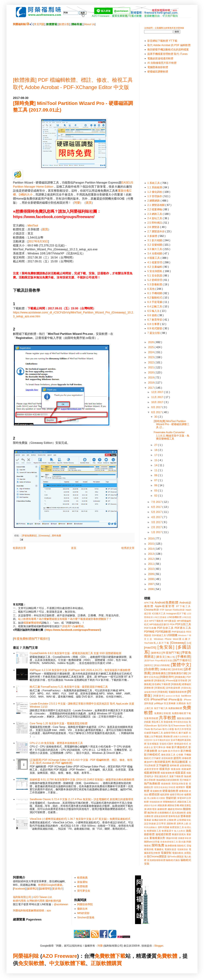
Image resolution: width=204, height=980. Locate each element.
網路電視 (152, 809)
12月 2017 (158, 392)
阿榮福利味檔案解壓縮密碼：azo (32, 911)
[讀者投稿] (177, 669)
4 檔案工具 (154, 258)
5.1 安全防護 (155, 276)
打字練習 (156, 758)
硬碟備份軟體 (170, 791)
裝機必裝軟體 (159, 820)
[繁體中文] (181, 665)
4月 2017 (157, 517)
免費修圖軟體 (175, 708)
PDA (172, 624)
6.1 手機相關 (155, 293)
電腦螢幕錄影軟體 (158, 67)
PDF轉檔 (149, 632)
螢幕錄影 (186, 816)
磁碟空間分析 (177, 795)
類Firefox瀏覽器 (176, 857)
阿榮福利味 (26, 956)
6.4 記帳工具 (155, 307)
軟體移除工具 (154, 831)
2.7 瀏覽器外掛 (156, 231)
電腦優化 (159, 849)
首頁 (74, 548)
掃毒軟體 (187, 758)
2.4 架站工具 (155, 218)
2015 (151, 544)
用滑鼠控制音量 (180, 784)
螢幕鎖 (148, 820)
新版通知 (82, 882)
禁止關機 (151, 798)
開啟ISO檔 (172, 838)
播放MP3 (149, 762)
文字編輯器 (163, 765)
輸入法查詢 (180, 831)
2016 (151, 539)
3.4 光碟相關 (155, 254)
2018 (151, 383)
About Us (89, 24)
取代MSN (163, 726)
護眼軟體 (171, 824)
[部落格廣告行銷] (177, 673)
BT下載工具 (184, 606)
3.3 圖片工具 (155, 249)
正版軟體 (101, 963)
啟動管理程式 (171, 733)
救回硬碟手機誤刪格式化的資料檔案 (168, 50)
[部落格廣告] (159, 673)
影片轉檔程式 (152, 755)
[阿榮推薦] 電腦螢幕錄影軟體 (172, 692)
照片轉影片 (185, 780)
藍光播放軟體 (179, 813)
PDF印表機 (150, 628)
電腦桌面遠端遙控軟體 (160, 58)
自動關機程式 (164, 813)
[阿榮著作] (159, 696)
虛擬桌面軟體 (161, 816)
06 (156, 485)
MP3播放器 (170, 621)
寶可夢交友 (84, 891)
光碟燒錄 (181, 703)
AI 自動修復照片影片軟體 (162, 63)
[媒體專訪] (156, 653)
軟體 (39, 963)
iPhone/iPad (159, 699)
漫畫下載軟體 (176, 776)
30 (156, 417)
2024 (151, 352)
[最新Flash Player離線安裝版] (158, 660)
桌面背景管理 (151, 769)
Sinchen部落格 (86, 917)
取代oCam (156, 729)
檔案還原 (180, 773)
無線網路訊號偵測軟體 (168, 780)
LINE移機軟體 (174, 617)
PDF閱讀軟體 (163, 632)
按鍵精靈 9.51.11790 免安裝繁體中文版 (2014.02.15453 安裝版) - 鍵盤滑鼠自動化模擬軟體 (82, 780)
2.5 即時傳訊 (155, 223)
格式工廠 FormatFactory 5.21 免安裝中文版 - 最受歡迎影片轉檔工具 (69, 687)
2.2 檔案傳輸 (155, 209)
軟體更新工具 (177, 827)
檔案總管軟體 (152, 773)
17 (156, 455)
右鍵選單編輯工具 (154, 733)
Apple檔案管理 (165, 606)
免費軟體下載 (110, 956)
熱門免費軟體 (152, 784)
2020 (151, 373)
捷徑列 (177, 758)
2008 (151, 579)
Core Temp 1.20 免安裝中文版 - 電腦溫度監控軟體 (58, 723)
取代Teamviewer (177, 726)
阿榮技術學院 (85, 904)
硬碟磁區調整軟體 (158, 72)
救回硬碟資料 (163, 762)
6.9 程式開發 (155, 328)
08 (156, 475)
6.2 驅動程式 (155, 298)
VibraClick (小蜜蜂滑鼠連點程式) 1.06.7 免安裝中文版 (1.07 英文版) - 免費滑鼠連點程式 (80, 819)
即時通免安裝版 (181, 722)
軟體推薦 (82, 878)
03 (156, 491)
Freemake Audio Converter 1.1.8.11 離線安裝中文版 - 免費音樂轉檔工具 (171, 435)
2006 (151, 589)
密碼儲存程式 (181, 744)
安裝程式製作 (166, 744)
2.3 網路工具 (155, 214)
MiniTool (33, 226)
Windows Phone (163, 639)
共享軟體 (167, 718)
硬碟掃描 (184, 791)
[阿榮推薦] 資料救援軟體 (167, 688)
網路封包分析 (150, 805)
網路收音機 (173, 805)
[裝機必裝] (166, 669)
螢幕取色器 (174, 816)
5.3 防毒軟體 (155, 284)
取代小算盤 (168, 729)
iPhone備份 (176, 700)
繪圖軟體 (162, 809)
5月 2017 (157, 512)
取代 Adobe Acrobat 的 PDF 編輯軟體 (169, 45)
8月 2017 (157, 412)
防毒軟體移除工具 (169, 842)
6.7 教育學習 (155, 320)
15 (156, 460)
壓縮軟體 (168, 736)
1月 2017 (157, 532)
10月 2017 (158, 402)
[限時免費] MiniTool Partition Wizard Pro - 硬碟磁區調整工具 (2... (171, 424)
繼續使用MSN (175, 809)
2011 (151, 564)
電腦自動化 (178, 853)
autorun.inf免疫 (173, 696)
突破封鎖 (171, 798)
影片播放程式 (180, 747)
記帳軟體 (171, 820)
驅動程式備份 (173, 860)
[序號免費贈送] (29, 536)
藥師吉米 (82, 909)
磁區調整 (165, 795)
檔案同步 (165, 769)
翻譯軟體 (152, 813)
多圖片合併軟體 (181, 737)
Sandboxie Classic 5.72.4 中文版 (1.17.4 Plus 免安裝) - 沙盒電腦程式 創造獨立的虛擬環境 (81, 799)
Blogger (159, 946)
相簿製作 (181, 787)
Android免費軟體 (167, 602)
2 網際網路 (154, 201)
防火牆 (182, 842)
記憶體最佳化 (184, 820)
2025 (151, 347)
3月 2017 (157, 522)
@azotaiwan (61, 904)
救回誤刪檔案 (180, 762)
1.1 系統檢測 (155, 187)
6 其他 (151, 289)
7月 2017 (157, 502)
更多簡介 (57, 889)
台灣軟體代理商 (36, 901)
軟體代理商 (19, 901)
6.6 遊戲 (152, 315)
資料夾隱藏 (164, 827)
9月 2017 (157, 407)
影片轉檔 (186, 751)
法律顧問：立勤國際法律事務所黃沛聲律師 (164, 28)
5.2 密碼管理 (155, 280)
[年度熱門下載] (171, 653)
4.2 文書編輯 (155, 267)
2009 (151, 574)
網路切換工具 (184, 802)
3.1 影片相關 (155, 240)
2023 (151, 357)
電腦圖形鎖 (183, 849)
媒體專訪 (32, 889)
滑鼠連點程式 (161, 776)
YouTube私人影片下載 (157, 643)
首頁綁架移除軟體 (156, 860)
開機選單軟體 (185, 838)
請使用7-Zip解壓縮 (73, 626)
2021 (151, 367)
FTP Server (166, 610)
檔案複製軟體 (168, 773)
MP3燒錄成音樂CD (159, 624)
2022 (151, 362)
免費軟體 (167, 956)
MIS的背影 (83, 913)
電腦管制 (166, 853)
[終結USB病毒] (162, 665)
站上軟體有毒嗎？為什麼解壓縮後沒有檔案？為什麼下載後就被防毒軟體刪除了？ (65, 619)
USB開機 (172, 635)
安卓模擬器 (153, 744)
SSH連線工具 (159, 635)
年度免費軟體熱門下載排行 (31, 639)
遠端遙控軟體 (163, 834)
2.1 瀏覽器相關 (156, 205)
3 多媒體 (153, 236)
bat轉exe (186, 696)
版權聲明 (45, 889)
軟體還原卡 (168, 831)
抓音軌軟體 (167, 758)
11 (156, 470)
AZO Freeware (60, 956)
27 (156, 445)
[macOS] (150, 648)
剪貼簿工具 (157, 722)
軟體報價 (82, 886)
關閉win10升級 (152, 842)
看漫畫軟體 (156, 791)
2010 (151, 569)
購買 (89, 203)
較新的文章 (19, 548)
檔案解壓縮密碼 (32, 623)
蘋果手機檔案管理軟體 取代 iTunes (167, 54)
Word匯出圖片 (182, 639)
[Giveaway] (45, 536)
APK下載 (149, 603)
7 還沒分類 (154, 333)
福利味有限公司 (22, 897)
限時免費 (57, 536)
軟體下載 (75, 963)
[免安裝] (166, 647)
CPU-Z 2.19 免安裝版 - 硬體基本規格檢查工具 (56, 743)
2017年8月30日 (38, 241)
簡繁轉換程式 (170, 802)
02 (156, 496)
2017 (151, 388)
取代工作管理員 (183, 729)
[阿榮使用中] (167, 677)
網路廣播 (162, 805)
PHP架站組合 (179, 632)
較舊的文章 (128, 548)
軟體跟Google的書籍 (50, 885)
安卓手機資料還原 (162, 740)
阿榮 (77, 203)
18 (156, 450)
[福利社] (149, 665)
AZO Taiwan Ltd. (43, 897)
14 (156, 465)
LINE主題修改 (160, 617)
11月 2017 (158, 397)
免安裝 (26, 963)
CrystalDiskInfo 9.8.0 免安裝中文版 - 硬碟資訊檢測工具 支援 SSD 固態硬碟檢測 (75, 653)
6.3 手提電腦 (155, 302)
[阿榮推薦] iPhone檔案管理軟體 (171, 681)
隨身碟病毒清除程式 (175, 846)
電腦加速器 (170, 849)
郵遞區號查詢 (179, 834)
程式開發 (161, 798)
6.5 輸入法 (154, 311)
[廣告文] (161, 657)
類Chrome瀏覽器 (157, 857)
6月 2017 (157, 507)
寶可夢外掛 (159, 747)
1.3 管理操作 (155, 196)
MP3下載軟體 (156, 621)
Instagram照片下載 (176, 614)
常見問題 (39, 24)
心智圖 (180, 755)
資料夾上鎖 (182, 824)
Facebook (19, 889)
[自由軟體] (151, 669)
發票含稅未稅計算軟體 (165, 787)
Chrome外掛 (152, 610)
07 (156, 480)
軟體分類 (64, 24)
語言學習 (161, 824)
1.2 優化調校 (155, 192)
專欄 (168, 747)
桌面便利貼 (185, 765)
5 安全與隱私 (155, 271)
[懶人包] (171, 657)
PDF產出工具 (183, 628)
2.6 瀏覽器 (154, 227)
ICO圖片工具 (159, 614)
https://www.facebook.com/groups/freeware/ (73, 630)
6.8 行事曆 (154, 324)
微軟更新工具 (168, 755)
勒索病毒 (168, 722)
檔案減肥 (186, 769)
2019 (151, 378)
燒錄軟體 (166, 784)
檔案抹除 (176, 769)
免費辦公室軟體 (163, 713)
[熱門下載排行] (182, 660)
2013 (151, 554)
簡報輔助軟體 (156, 802)
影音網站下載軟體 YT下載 (162, 41)
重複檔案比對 (157, 838)
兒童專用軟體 (151, 718)
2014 (151, 549)
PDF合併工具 (165, 628)
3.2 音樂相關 (155, 245)
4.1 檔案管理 (155, 262)
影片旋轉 (163, 751)
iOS (147, 699)
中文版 (57, 963)
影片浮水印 (174, 751)
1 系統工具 (154, 183)
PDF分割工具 (183, 624)
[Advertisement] (74, 49)
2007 (151, 584)
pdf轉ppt (159, 703)
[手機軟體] (184, 657)
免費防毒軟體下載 (181, 713)
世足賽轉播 (170, 703)
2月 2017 (157, 527)
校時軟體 (174, 765)
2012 (151, 559)
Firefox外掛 (179, 610)
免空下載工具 (161, 708)
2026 (151, 342)
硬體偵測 (154, 794)
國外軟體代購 (53, 901)
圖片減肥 (183, 733)
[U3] (189, 643)
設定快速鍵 (150, 824)
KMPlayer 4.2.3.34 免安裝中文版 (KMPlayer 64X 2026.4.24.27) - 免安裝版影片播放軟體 (80, 670)
